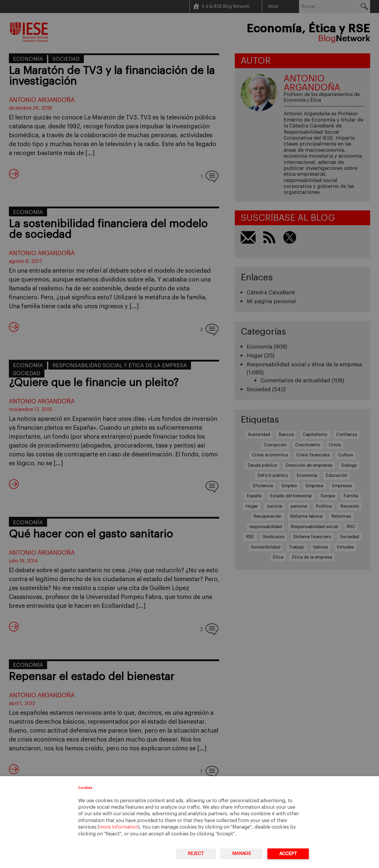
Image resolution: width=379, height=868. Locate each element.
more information (119, 827)
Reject (196, 854)
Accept (288, 854)
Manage (242, 854)
